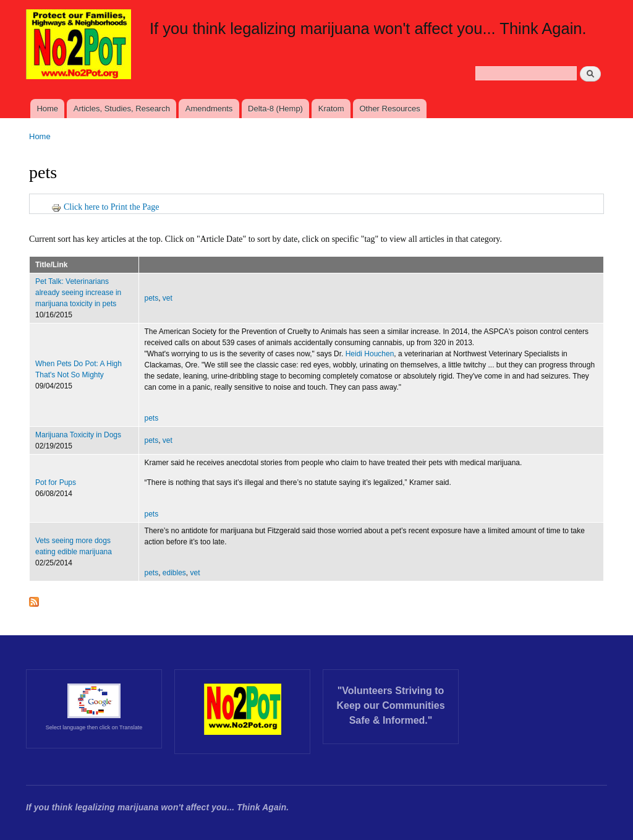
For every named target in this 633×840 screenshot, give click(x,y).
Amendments (209, 109)
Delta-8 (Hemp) (275, 109)
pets (152, 298)
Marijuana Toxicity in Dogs (78, 435)
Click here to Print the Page (105, 207)
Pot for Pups (56, 482)
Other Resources (389, 109)
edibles (174, 573)
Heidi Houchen (370, 354)
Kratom (331, 109)
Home (47, 109)
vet (168, 298)
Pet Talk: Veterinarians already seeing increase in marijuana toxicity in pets (78, 293)
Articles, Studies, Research (122, 109)
